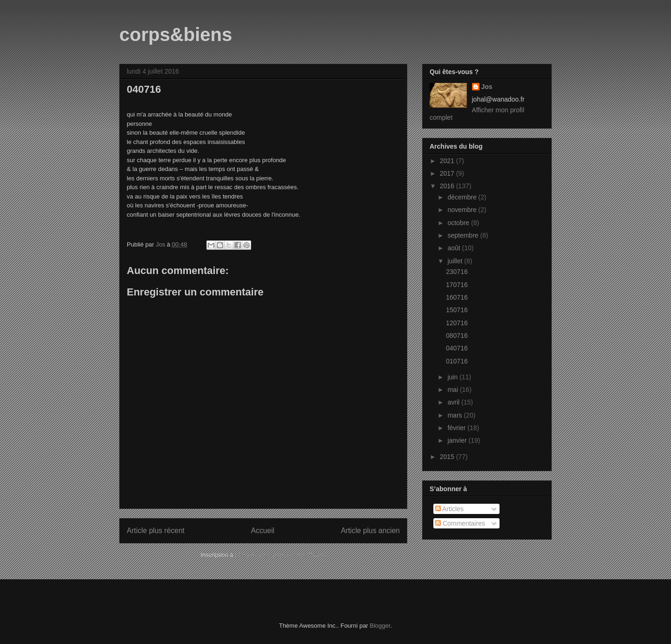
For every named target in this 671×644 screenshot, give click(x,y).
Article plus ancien (370, 531)
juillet (456, 261)
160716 (457, 297)
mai (453, 390)
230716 (457, 272)
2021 (448, 161)
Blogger (380, 626)
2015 (448, 457)
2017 (448, 173)
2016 (448, 186)
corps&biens (176, 34)
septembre (464, 235)
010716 (457, 361)
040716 (457, 348)
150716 (457, 310)
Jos (487, 87)
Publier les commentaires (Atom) (282, 555)
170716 (457, 285)
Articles (449, 509)
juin (453, 377)
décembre (463, 197)
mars (455, 415)
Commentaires (460, 523)
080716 (457, 336)
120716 (457, 323)
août (455, 248)
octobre (459, 223)
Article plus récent (156, 531)
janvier (458, 440)
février (457, 428)
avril (454, 402)
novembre (463, 210)
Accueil (263, 531)
